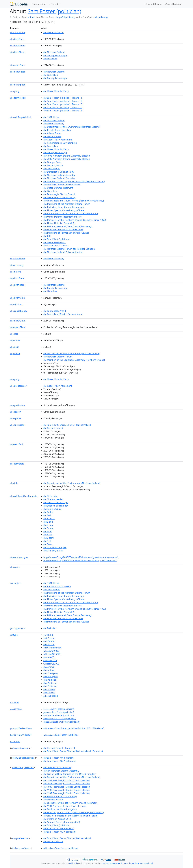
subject (15, 583)
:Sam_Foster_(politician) (61, 735)
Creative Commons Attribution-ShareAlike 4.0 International (127, 863)
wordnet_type (19, 557)
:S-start (48, 538)
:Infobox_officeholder (56, 506)
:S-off (48, 531)
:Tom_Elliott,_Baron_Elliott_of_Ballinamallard (67, 425)
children (16, 304)
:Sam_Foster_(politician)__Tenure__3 (63, 104)
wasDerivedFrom (21, 728)
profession (17, 405)
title (14, 483)
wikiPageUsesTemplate (24, 496)
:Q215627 (52, 654)
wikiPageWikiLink (21, 117)
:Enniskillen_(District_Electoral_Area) (63, 314)
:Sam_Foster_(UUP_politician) (59, 761)
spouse (16, 418)
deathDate (17, 65)
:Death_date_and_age (56, 502)
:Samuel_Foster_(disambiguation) (62, 822)
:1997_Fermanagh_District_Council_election (67, 793)
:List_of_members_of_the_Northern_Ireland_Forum (70, 816)
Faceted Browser (154, 4)
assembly (17, 265)
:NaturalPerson (52, 648)
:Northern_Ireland (54, 52)
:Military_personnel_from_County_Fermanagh (68, 226)
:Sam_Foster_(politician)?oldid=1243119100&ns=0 (74, 728)
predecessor (18, 386)
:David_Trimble (52, 136)
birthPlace (17, 52)
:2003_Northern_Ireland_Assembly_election (67, 159)
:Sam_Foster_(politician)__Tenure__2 (63, 101)
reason (16, 412)
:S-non (48, 528)
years (15, 567)
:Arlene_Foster (52, 133)
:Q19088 (51, 651)
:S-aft (48, 515)
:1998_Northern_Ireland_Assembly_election (67, 156)
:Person (49, 638)
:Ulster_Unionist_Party (56, 91)
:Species (49, 689)
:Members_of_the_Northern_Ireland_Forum (67, 204)
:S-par (48, 535)
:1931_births (51, 117)
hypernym (18, 628)
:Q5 (49, 657)
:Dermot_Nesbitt (53, 165)
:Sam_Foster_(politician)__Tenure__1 (63, 98)
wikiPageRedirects (23, 758)
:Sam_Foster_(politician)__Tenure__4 (63, 107)
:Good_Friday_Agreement (58, 140)
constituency (19, 311)
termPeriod (18, 98)
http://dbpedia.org (66, 17)
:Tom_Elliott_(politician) (56, 239)
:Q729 (50, 660)
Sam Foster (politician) (54, 11)
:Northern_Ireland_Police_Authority (63, 252)
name (15, 340)
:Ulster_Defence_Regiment (58, 188)
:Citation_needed (53, 499)
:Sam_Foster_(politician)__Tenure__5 (63, 111)
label (15, 702)
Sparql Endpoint (174, 4)
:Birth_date (50, 496)
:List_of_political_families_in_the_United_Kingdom (70, 774)
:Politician (50, 628)
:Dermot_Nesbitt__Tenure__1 (59, 748)
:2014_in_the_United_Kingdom (60, 809)
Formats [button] (54, 4)
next (14, 347)
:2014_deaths (52, 169)
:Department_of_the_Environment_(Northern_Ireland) (72, 127)
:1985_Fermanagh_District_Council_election (67, 784)
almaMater (18, 33)
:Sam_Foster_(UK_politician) (59, 758)
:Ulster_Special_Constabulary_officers (64, 210)
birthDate (17, 39)
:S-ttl (47, 541)
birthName (18, 46)
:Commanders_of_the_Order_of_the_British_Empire (71, 214)
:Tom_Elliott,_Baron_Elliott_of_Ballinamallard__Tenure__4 (73, 751)
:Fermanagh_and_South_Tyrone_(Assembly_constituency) (74, 201)
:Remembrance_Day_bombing (60, 143)
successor (17, 425)
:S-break (49, 519)
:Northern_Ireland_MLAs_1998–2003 (63, 230)
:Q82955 (51, 664)
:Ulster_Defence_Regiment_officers (63, 217)
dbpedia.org (101, 17)
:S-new (48, 525)
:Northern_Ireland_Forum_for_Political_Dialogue (69, 249)
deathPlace (18, 72)
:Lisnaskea (50, 59)
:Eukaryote (51, 673)
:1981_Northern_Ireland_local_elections (65, 806)
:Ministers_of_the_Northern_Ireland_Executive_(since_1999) (75, 220)
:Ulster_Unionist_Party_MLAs (59, 223)
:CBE (47, 236)
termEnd (17, 444)
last (14, 334)
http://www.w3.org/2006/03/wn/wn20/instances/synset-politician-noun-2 (80, 560)
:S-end (48, 522)
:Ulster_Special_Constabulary (59, 197)
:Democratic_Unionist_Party (59, 172)
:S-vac (48, 544)
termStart (17, 464)
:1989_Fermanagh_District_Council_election (67, 787)
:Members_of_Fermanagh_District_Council (66, 233)
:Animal (49, 667)
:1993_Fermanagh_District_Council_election (67, 790)
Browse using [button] (38, 4)
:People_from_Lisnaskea (57, 130)
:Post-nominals (52, 509)
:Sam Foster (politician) (59, 709)
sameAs (16, 709)
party (15, 91)
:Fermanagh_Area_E (55, 311)
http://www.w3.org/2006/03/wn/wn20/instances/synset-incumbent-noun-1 (81, 557)
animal (31, 17)
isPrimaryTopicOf (21, 735)
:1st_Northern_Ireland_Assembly (61, 771)
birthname (17, 298)
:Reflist (48, 512)
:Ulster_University (54, 33)
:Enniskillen (51, 75)
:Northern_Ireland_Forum (58, 357)
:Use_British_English (55, 547)
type (14, 635)
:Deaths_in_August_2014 (57, 819)
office (15, 353)
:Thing (48, 635)
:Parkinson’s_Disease (55, 246)
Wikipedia (73, 863)
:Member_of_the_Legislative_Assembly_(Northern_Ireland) (74, 181)
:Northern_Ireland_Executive (59, 178)
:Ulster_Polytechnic (54, 242)
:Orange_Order (52, 162)
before (15, 272)
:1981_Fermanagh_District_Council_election (67, 780)
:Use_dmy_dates (53, 551)
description (18, 85)
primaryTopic (21, 848)
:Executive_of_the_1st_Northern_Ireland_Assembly (70, 803)
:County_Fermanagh (55, 55)
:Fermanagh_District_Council (59, 194)
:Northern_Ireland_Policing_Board (62, 185)
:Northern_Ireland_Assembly (59, 175)
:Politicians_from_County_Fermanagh (64, 207)
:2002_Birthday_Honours (57, 768)
